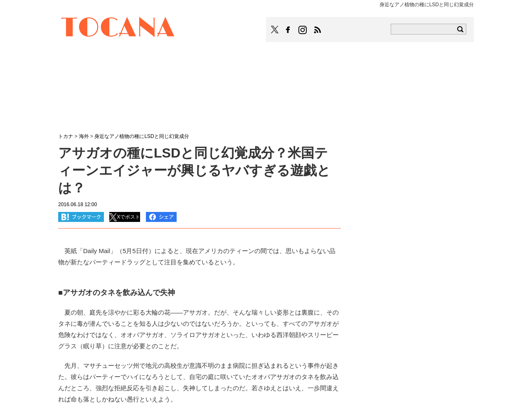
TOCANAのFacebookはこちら (288, 30)
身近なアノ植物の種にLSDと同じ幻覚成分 (142, 136)
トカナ (66, 136)
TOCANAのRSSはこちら (318, 30)
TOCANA (118, 28)
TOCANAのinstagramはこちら (303, 30)
